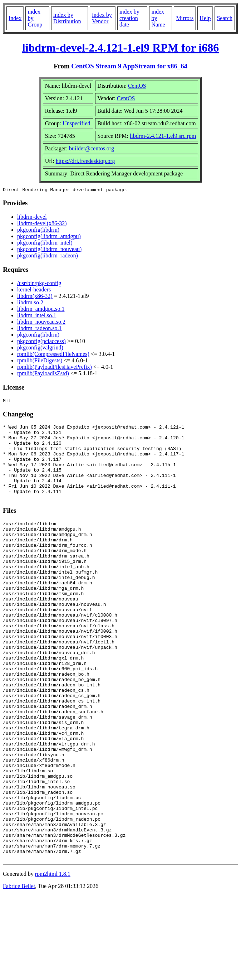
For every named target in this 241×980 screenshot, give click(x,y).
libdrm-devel (32, 218)
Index (15, 18)
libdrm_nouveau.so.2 (41, 323)
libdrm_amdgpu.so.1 (41, 310)
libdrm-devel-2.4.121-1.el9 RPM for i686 (121, 48)
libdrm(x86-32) (35, 297)
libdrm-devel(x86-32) (42, 224)
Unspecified (76, 123)
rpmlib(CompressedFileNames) (53, 355)
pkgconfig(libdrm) (38, 231)
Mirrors (185, 18)
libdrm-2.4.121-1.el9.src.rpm (163, 136)
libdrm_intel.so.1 (37, 316)
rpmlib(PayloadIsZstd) (43, 374)
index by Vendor (102, 18)
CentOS (137, 86)
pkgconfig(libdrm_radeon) (48, 257)
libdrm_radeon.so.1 (39, 329)
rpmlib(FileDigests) (40, 361)
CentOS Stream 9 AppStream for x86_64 (129, 66)
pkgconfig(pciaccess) (41, 342)
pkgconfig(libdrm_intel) (45, 244)
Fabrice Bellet (19, 971)
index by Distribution (67, 18)
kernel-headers (34, 291)
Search (225, 18)
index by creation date (129, 18)
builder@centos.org (92, 148)
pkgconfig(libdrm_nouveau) (49, 250)
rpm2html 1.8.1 (53, 959)
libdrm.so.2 (30, 303)
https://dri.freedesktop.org (85, 161)
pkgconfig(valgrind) (40, 349)
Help (205, 18)
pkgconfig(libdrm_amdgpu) (49, 237)
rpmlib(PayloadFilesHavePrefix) (55, 368)
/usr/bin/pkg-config (39, 284)
